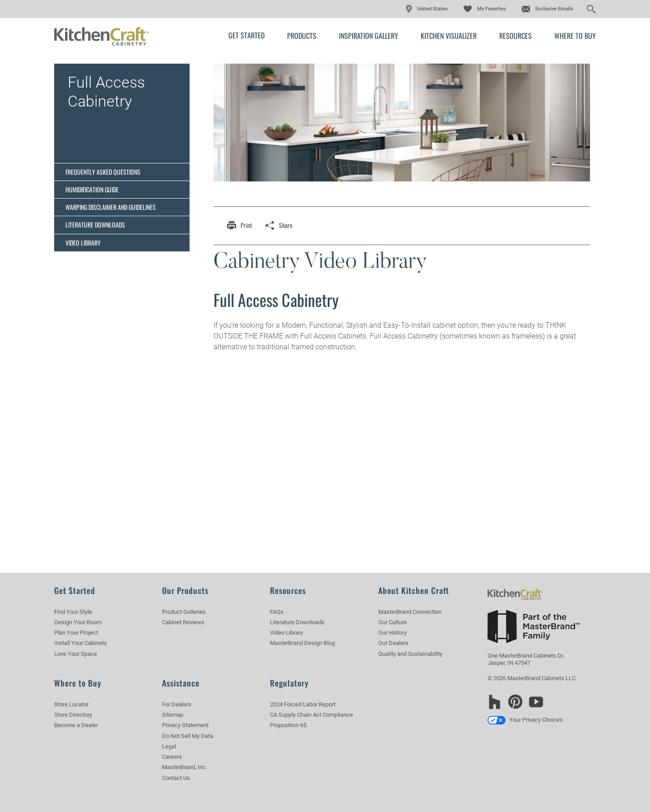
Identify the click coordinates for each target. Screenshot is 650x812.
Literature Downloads (95, 225)
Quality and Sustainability (410, 654)
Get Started (246, 35)
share (286, 225)
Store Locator (71, 704)
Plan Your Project (76, 633)
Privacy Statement (185, 725)
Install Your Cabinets (81, 643)
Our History (392, 633)
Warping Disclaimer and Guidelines (111, 207)
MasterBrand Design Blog (302, 643)
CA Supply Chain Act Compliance (311, 715)
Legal (169, 746)
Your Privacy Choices (525, 720)
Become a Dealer (76, 725)
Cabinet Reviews (183, 622)
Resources (515, 36)
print (246, 225)
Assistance (181, 683)
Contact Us (176, 778)
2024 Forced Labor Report (303, 704)
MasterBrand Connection (410, 612)
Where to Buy (575, 36)
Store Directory (73, 715)
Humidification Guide (92, 189)
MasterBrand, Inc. (185, 767)
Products (302, 36)
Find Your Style (73, 612)
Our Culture (392, 622)
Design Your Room (78, 622)
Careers (172, 757)
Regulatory (289, 683)
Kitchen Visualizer (449, 36)
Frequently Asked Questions (103, 172)
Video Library (83, 243)
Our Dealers (393, 643)
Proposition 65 (288, 725)
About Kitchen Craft (414, 590)
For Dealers (177, 704)
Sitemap (173, 715)
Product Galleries (184, 612)
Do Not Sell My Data (188, 736)
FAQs (277, 612)
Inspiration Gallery (369, 36)
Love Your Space (76, 654)
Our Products (185, 590)
